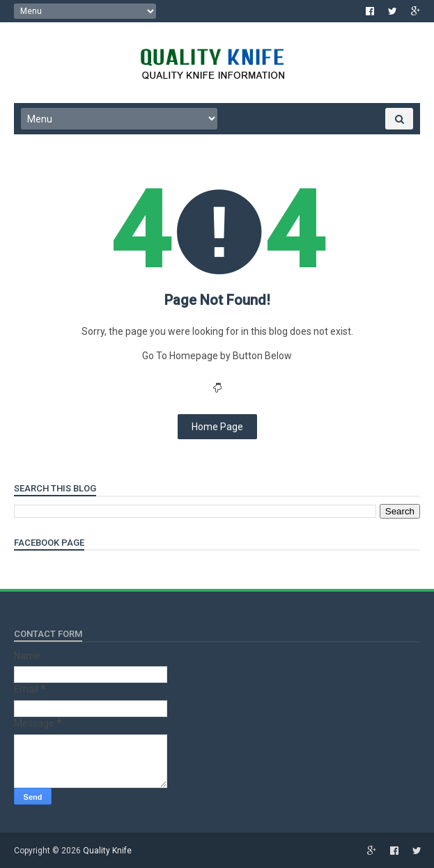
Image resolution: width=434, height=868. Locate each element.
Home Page (217, 427)
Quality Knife (107, 851)
